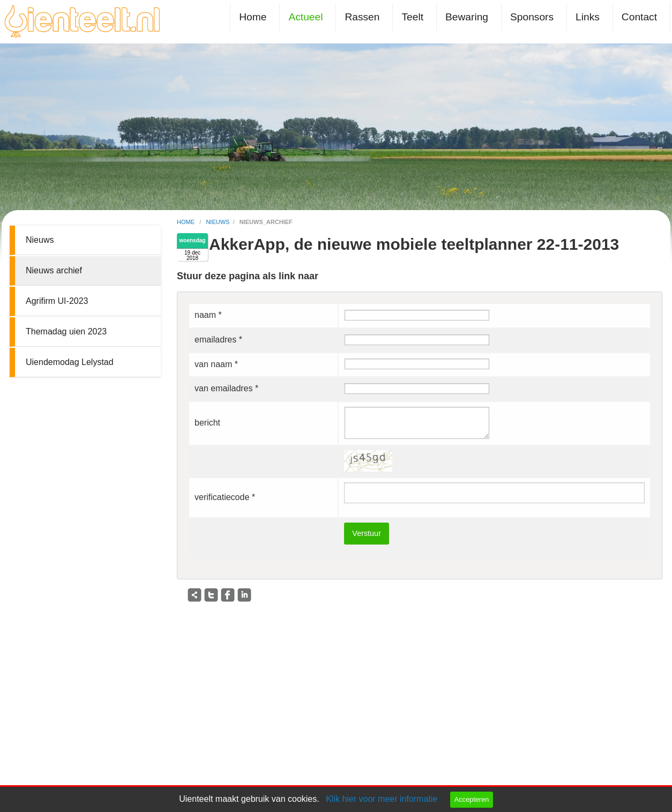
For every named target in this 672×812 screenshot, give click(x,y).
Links (588, 17)
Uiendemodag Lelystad (70, 362)
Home (253, 17)
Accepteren (472, 799)
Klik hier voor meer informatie (382, 799)
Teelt (412, 17)
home (186, 222)
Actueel (305, 17)
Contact (639, 17)
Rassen (362, 17)
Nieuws (40, 240)
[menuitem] (255, 17)
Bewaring (467, 17)
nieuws (218, 222)
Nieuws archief (54, 270)
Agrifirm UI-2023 (57, 301)
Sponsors (532, 17)
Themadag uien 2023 (66, 331)
